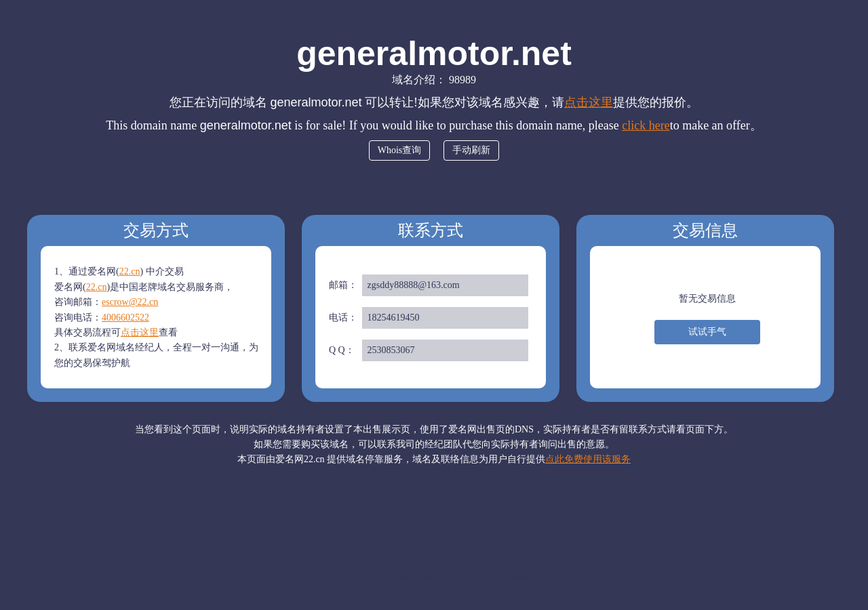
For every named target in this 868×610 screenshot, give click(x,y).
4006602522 (125, 318)
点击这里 (589, 102)
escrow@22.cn (130, 302)
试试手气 (707, 332)
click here (646, 125)
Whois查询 (400, 150)
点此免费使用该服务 (588, 459)
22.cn (130, 271)
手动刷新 (471, 150)
